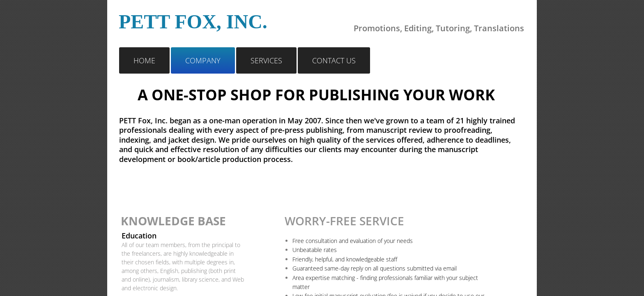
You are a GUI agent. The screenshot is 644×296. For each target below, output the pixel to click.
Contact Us (334, 60)
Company (203, 60)
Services (266, 60)
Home (144, 60)
